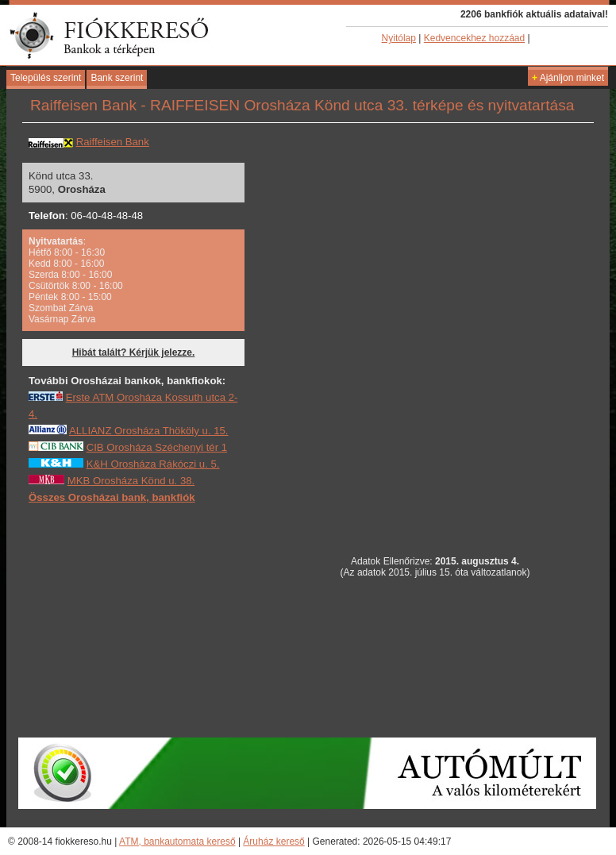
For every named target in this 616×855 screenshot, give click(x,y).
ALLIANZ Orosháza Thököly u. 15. (149, 431)
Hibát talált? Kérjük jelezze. (134, 352)
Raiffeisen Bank (113, 142)
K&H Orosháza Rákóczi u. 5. (153, 464)
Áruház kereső (273, 842)
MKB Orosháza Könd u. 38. (131, 481)
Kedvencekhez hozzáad (474, 38)
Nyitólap (399, 38)
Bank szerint (117, 78)
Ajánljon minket (568, 78)
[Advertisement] (148, 620)
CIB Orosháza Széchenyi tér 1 (157, 447)
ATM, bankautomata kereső (177, 842)
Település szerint (46, 78)
